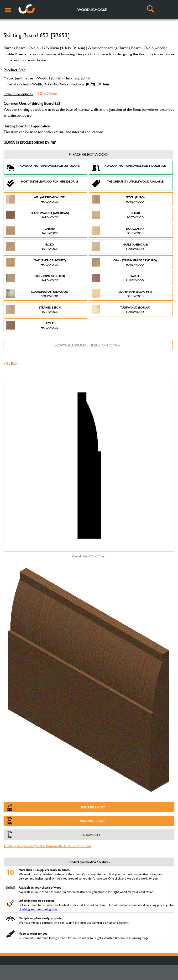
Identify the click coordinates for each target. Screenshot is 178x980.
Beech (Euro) (118, 199)
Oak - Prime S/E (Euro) (36, 278)
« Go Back (10, 363)
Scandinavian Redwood (37, 294)
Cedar (118, 215)
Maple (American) (120, 246)
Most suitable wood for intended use (42, 183)
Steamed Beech (33, 309)
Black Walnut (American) (38, 215)
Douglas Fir (118, 231)
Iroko (32, 246)
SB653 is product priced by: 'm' (30, 143)
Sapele (118, 278)
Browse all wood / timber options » (86, 345)
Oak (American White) (36, 262)
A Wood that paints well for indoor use (129, 168)
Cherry (32, 231)
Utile (32, 325)
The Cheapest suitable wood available (128, 183)
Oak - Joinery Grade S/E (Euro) (124, 262)
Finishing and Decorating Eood (39, 909)
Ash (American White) (36, 199)
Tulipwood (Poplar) (121, 309)
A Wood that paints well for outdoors (43, 168)
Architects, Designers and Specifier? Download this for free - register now (47, 846)
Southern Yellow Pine (122, 294)
